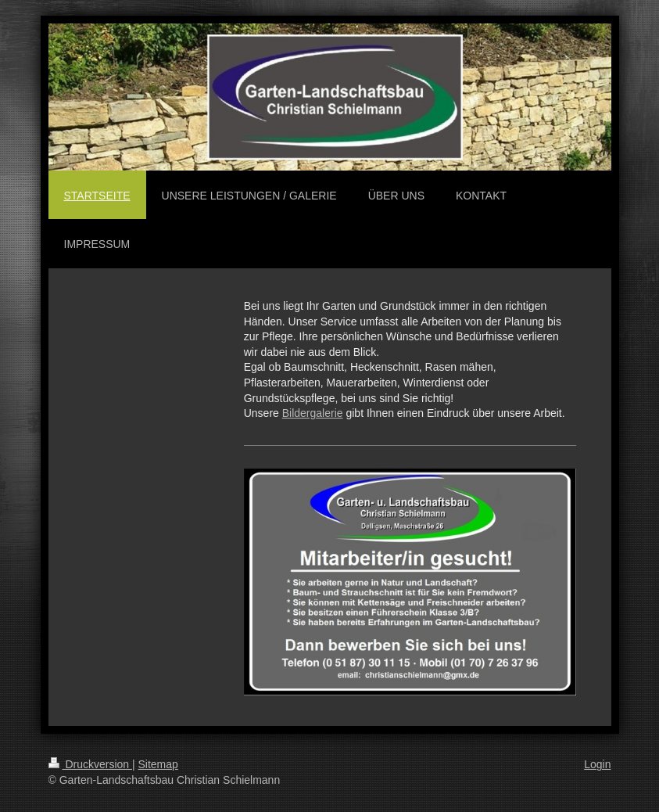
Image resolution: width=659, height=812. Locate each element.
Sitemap (158, 764)
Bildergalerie (313, 413)
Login (597, 764)
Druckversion (90, 764)
